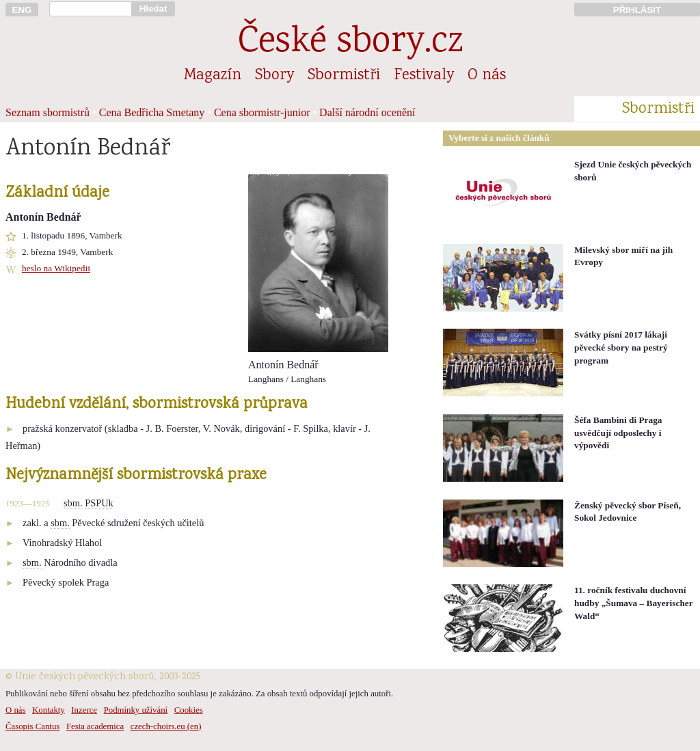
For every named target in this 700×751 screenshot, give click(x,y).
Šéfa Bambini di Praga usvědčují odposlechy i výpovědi (618, 433)
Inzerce (84, 710)
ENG (22, 10)
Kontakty (49, 710)
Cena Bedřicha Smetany (152, 112)
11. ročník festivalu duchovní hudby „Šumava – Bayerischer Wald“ (633, 603)
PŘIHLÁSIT (637, 10)
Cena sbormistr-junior (262, 112)
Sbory (274, 76)
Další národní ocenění (367, 112)
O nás (487, 76)
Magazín (213, 76)
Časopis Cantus (32, 726)
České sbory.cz (350, 43)
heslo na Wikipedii (56, 268)
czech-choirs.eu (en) (166, 726)
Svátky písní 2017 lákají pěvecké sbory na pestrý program (621, 347)
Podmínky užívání (136, 710)
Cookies (189, 710)
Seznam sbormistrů (48, 112)
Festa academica (95, 726)
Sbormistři (344, 76)
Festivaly (424, 76)
